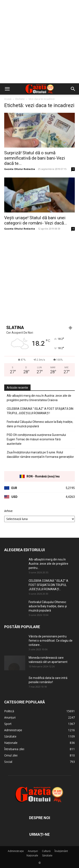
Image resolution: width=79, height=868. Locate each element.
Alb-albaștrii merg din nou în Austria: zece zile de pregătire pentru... (48, 564)
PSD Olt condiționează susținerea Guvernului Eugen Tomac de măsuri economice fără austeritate (36, 439)
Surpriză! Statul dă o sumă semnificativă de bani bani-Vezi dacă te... (35, 158)
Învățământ (61, 851)
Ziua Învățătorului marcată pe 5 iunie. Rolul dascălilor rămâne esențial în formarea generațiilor (40, 455)
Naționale (32, 855)
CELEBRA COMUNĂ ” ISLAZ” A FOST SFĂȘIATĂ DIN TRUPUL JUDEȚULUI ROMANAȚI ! (40, 411)
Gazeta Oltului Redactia (20, 169)
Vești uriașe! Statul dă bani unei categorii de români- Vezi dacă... (36, 220)
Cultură (46, 851)
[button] (7, 89)
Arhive (8, 511)
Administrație (16, 851)
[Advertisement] (39, 42)
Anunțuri (33, 851)
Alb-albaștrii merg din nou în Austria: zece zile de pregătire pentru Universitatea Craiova (39, 398)
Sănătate (47, 855)
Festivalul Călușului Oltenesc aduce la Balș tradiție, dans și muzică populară (40, 424)
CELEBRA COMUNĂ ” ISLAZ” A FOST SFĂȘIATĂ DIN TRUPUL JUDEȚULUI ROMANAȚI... (48, 585)
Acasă (8, 99)
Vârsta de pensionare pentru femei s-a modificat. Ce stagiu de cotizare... (51, 641)
